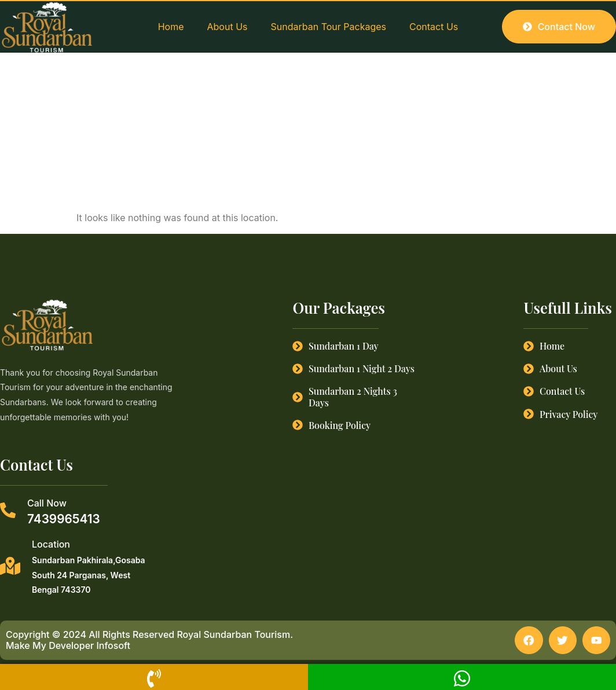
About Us (228, 27)
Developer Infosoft (89, 647)
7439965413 (64, 519)
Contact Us (434, 27)
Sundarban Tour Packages (329, 27)
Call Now (47, 503)
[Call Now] (8, 510)
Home (171, 27)
